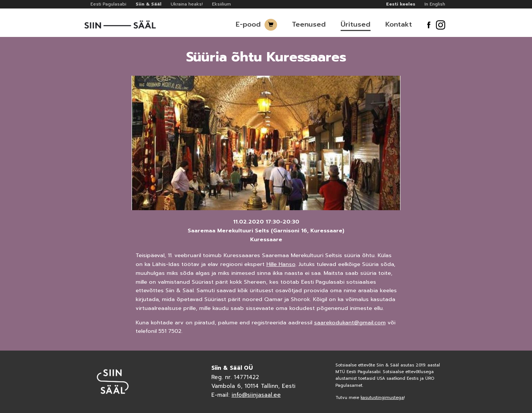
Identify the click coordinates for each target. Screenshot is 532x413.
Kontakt (399, 24)
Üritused (356, 24)
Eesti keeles (401, 4)
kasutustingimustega (382, 398)
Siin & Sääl (149, 4)
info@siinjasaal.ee (256, 395)
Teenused (309, 24)
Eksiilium (221, 4)
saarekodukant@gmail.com (350, 322)
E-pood (248, 24)
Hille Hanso (281, 264)
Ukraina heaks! (187, 4)
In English (435, 4)
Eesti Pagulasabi (108, 4)
